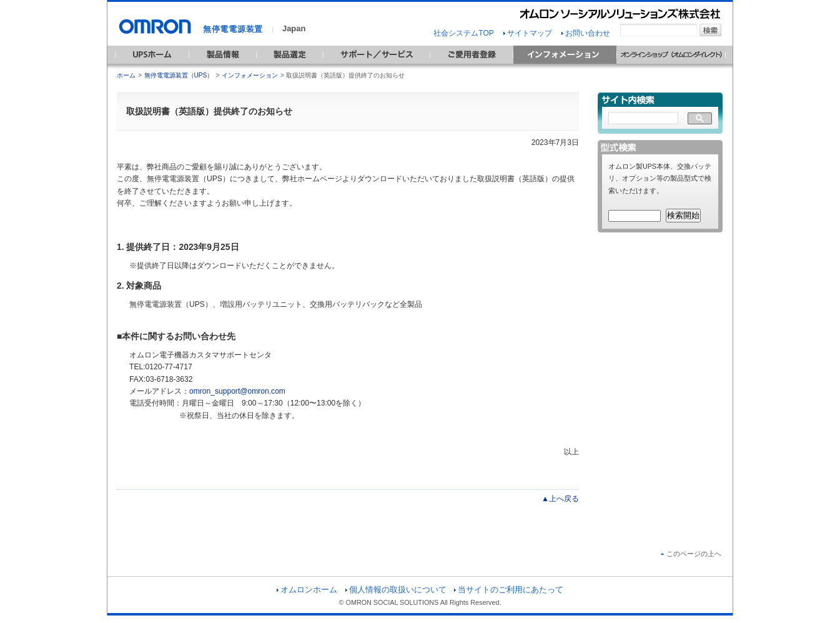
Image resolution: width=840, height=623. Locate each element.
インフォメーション (250, 75)
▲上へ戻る (560, 499)
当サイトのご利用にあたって (509, 590)
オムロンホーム (307, 590)
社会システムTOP (463, 33)
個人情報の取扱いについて (396, 590)
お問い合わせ (586, 33)
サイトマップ (528, 33)
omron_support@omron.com (237, 391)
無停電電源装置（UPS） (179, 75)
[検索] (643, 119)
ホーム (126, 75)
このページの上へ (691, 554)
